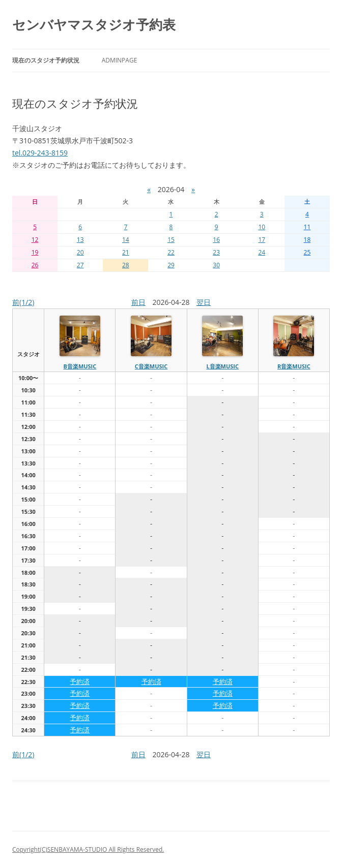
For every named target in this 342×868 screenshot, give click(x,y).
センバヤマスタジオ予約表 (94, 24)
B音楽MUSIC (80, 366)
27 (80, 265)
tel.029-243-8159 (40, 153)
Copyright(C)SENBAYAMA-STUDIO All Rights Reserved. (88, 849)
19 (35, 252)
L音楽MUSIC (222, 366)
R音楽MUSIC (294, 366)
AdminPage (120, 60)
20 (80, 252)
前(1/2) (23, 302)
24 (262, 252)
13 (80, 240)
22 (171, 252)
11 (307, 227)
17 (262, 240)
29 (171, 265)
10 (262, 227)
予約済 (80, 681)
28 (126, 265)
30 (216, 265)
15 (171, 240)
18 (307, 240)
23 (216, 252)
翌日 (204, 302)
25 (307, 252)
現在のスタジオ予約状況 (46, 60)
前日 (138, 302)
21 (126, 252)
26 (35, 265)
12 (35, 240)
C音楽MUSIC (151, 366)
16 (216, 240)
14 (126, 240)
